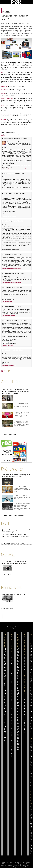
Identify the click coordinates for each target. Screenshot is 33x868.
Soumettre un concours (31, 780)
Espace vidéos (18, 745)
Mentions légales (5, 735)
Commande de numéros (31, 814)
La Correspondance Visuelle (18, 721)
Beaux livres (31, 715)
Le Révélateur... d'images (31, 674)
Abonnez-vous (5, 652)
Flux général (31, 648)
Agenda (18, 733)
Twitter (12, 728)
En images (18, 691)
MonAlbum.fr (5, 90)
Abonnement (31, 827)
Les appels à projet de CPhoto (18, 677)
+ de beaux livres (7, 608)
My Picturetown (6, 114)
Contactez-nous (5, 723)
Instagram (11, 716)
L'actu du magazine (31, 659)
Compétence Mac (25, 663)
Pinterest (11, 734)
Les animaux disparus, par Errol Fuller (14, 594)
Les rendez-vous (31, 705)
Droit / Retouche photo (31, 847)
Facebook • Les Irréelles (12, 704)
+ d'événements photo (9, 434)
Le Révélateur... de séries (31, 690)
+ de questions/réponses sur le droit (13, 543)
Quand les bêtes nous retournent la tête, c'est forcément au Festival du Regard (21, 406)
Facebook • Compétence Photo (12, 666)
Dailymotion (11, 753)
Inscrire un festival (31, 766)
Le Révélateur (18, 707)
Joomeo (4, 119)
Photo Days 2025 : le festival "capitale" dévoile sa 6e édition (22, 497)
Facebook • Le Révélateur (12, 687)
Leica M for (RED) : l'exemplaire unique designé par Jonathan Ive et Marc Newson (15, 562)
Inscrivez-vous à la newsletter (5, 707)
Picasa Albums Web (7, 98)
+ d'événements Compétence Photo (13, 516)
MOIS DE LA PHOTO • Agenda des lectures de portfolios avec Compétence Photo (22, 489)
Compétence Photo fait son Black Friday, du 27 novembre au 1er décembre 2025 (16, 476)
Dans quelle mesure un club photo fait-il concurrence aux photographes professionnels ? (16, 535)
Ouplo (3, 72)
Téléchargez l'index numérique (5, 687)
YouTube (12, 745)
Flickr (3, 105)
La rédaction (31, 835)
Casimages (5, 86)
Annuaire (18, 738)
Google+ (11, 723)
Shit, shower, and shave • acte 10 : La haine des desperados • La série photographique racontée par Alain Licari (22, 507)
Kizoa (3, 93)
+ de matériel (6, 575)
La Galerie (18, 698)
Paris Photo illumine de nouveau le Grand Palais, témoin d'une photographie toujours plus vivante (21, 423)
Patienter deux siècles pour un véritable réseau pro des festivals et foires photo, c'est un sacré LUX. (22, 415)
